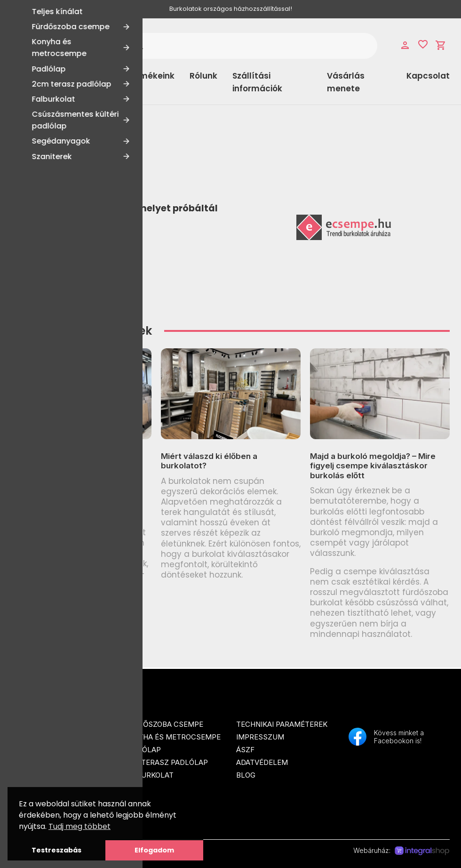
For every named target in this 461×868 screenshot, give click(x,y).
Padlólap (142, 750)
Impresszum (260, 737)
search (139, 46)
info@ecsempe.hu (44, 779)
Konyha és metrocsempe (172, 737)
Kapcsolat (428, 76)
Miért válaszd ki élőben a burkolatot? (209, 461)
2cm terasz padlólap (166, 762)
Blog (246, 775)
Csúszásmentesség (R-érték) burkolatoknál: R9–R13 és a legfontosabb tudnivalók (71, 466)
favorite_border (423, 44)
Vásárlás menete (346, 82)
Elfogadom (154, 850)
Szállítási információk (257, 82)
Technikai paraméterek (282, 724)
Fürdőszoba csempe (163, 724)
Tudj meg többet (79, 826)
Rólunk (203, 76)
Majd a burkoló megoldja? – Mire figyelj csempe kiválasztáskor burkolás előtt (373, 466)
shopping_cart (441, 45)
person (405, 45)
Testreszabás (56, 850)
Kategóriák (49, 82)
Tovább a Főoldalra (62, 241)
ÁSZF (245, 750)
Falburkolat (149, 775)
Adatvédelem (262, 762)
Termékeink (150, 76)
